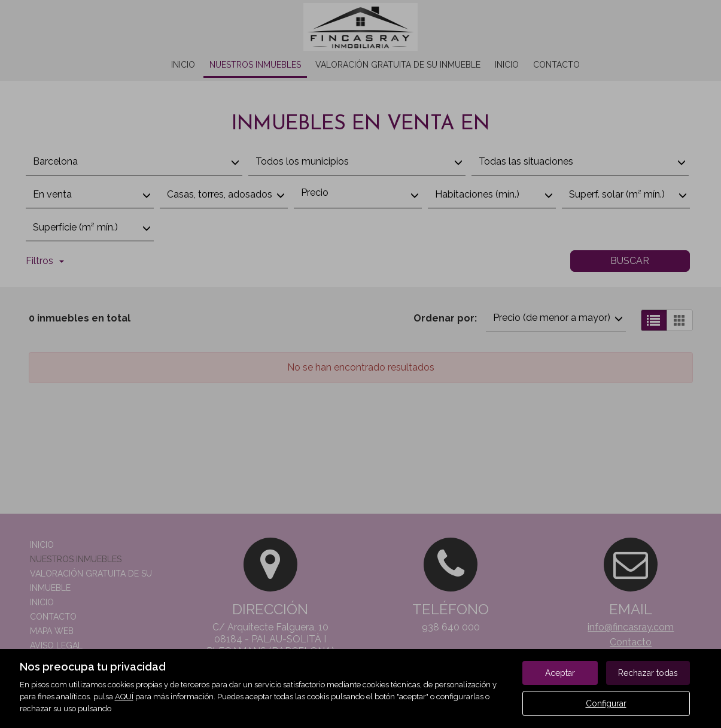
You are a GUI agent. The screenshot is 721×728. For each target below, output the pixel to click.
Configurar (606, 703)
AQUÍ (124, 697)
